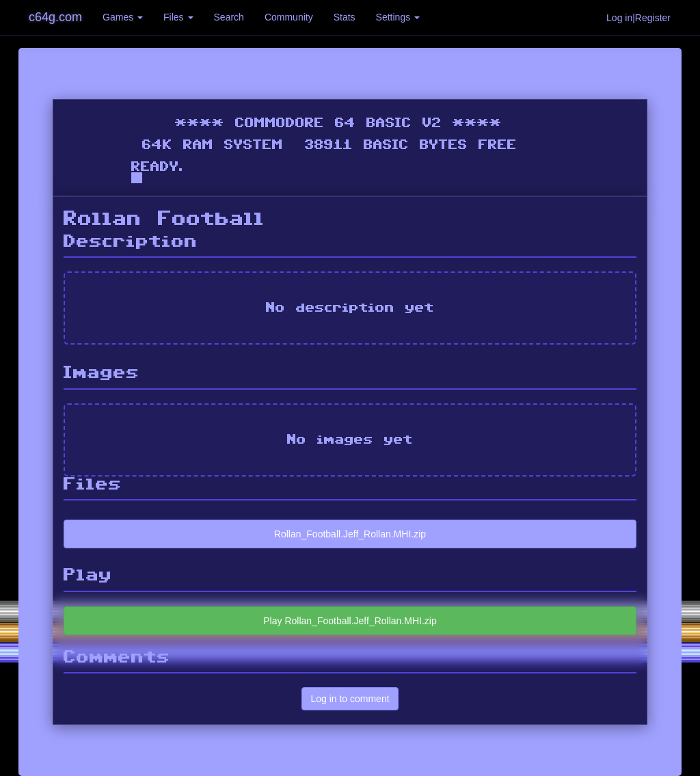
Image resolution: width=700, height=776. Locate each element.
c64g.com (55, 17)
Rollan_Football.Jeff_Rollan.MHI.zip (350, 534)
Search (229, 17)
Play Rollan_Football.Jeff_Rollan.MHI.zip (350, 621)
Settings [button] (398, 17)
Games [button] (123, 17)
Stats (345, 17)
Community (289, 17)
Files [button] (178, 17)
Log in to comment (350, 699)
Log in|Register (638, 18)
